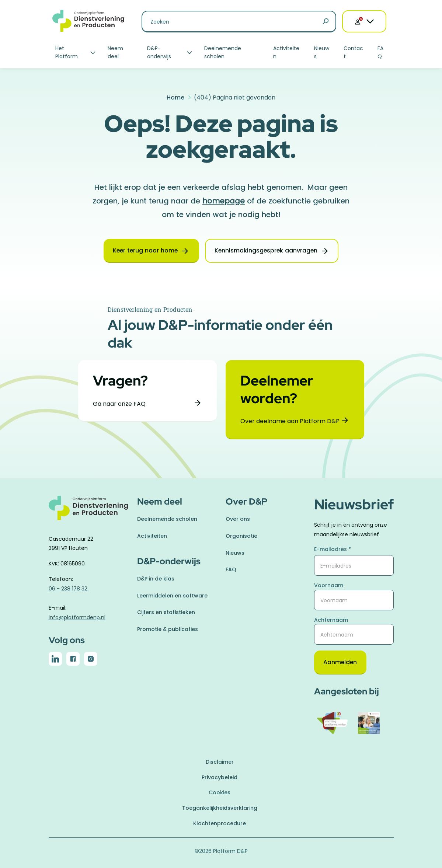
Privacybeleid (220, 777)
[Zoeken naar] (239, 22)
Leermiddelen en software (172, 595)
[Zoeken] (326, 22)
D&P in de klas (156, 579)
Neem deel (115, 52)
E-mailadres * (333, 549)
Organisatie (241, 536)
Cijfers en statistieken (166, 612)
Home (175, 97)
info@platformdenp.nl (77, 617)
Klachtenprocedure (220, 823)
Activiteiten (286, 52)
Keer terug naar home (145, 251)
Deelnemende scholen (223, 52)
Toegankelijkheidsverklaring (220, 808)
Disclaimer (220, 762)
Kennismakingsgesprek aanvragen (267, 251)
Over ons (238, 519)
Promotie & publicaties (168, 629)
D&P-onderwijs (159, 52)
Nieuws (322, 52)
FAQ (380, 52)
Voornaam (329, 585)
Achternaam (331, 620)
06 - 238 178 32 (69, 589)
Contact (353, 52)
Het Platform (67, 52)
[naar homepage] (88, 512)
